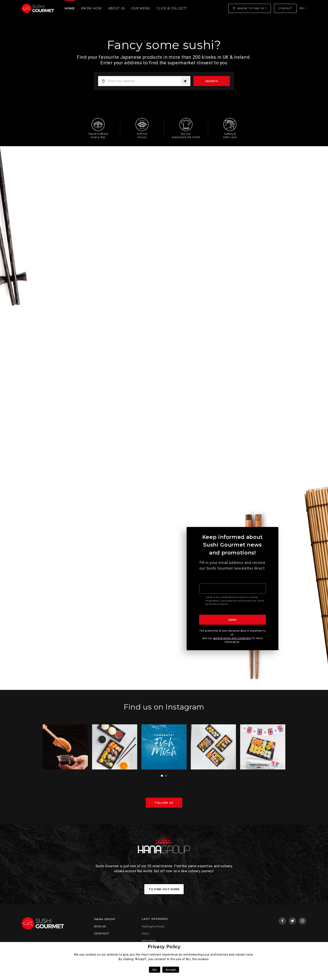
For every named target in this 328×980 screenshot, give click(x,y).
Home (70, 8)
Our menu (141, 8)
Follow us (164, 803)
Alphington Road (153, 926)
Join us (100, 926)
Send (233, 620)
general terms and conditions (232, 638)
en (302, 8)
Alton (145, 934)
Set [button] (155, 970)
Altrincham (149, 941)
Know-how (91, 8)
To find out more (164, 889)
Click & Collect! (171, 8)
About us (117, 8)
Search (212, 81)
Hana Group (105, 919)
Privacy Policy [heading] (164, 947)
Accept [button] (171, 970)
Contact (102, 933)
